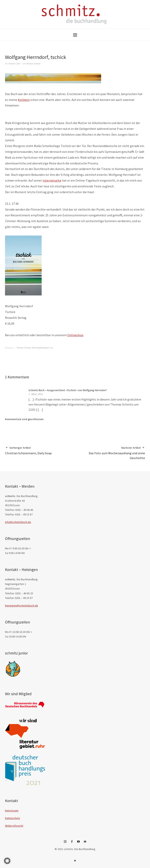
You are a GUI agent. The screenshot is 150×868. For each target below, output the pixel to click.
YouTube (78, 843)
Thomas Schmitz (33, 64)
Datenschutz (13, 818)
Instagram (65, 843)
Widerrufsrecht (14, 826)
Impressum (12, 810)
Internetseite (52, 180)
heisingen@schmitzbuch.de (22, 606)
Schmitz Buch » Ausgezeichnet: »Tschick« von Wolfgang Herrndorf (67, 390)
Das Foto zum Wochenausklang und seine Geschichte (110, 453)
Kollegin (24, 100)
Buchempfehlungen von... (43, 348)
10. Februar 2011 (13, 64)
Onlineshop (75, 335)
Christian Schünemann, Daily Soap (28, 450)
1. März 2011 (36, 394)
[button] (7, 861)
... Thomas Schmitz (23, 348)
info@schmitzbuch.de (18, 522)
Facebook (72, 843)
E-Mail (85, 843)
